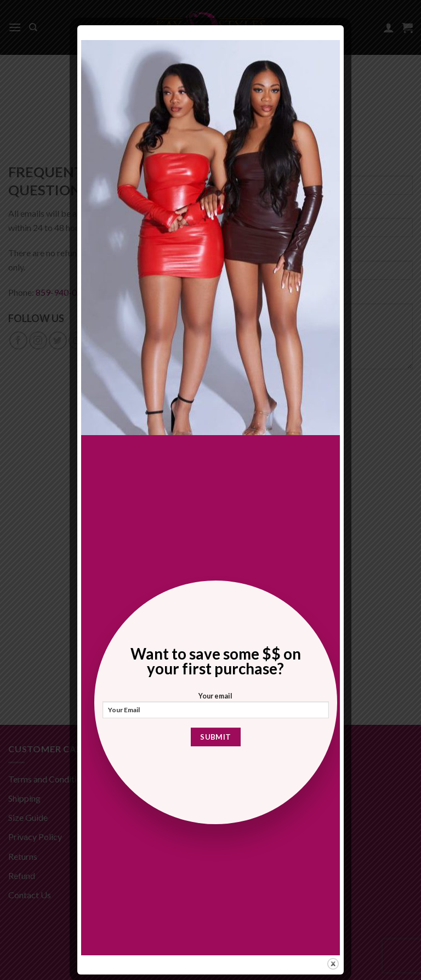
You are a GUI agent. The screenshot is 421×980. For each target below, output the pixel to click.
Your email (216, 708)
